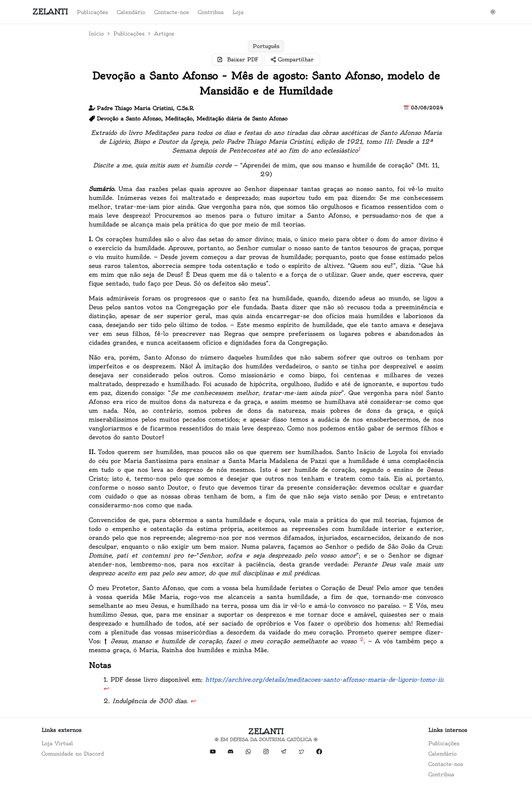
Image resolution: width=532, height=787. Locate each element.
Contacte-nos (171, 12)
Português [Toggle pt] (266, 46)
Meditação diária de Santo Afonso (242, 119)
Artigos (164, 34)
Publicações (92, 12)
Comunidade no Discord (73, 754)
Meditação (179, 119)
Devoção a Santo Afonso (129, 119)
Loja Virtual (57, 743)
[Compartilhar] (292, 59)
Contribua (211, 12)
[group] (266, 46)
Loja (238, 12)
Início (96, 34)
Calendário (131, 12)
